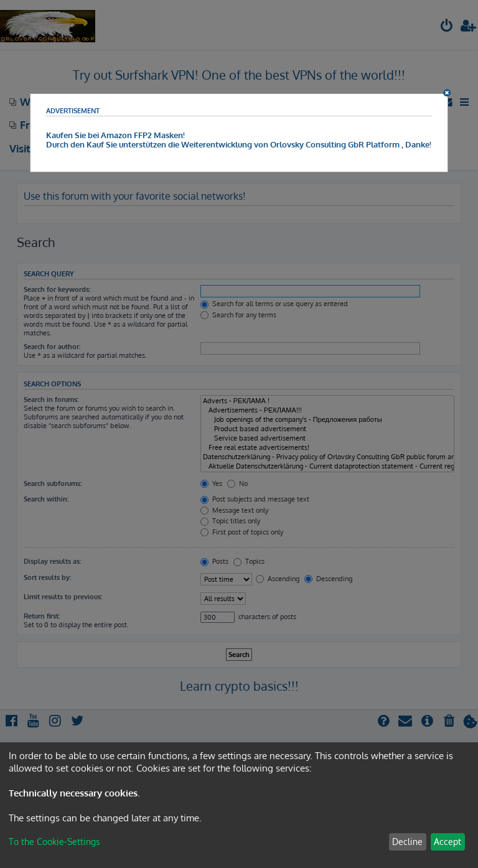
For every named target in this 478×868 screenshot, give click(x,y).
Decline (407, 842)
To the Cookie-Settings (54, 842)
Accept (448, 842)
